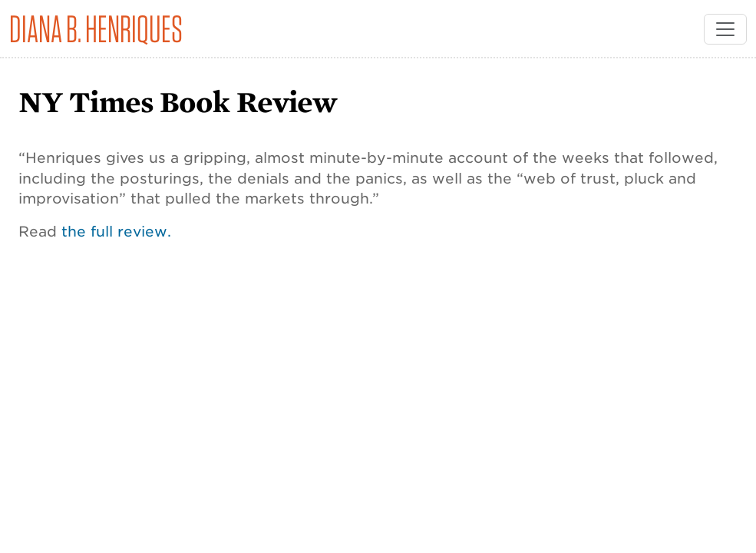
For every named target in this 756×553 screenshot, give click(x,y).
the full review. (116, 231)
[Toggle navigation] (725, 29)
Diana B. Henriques (96, 29)
